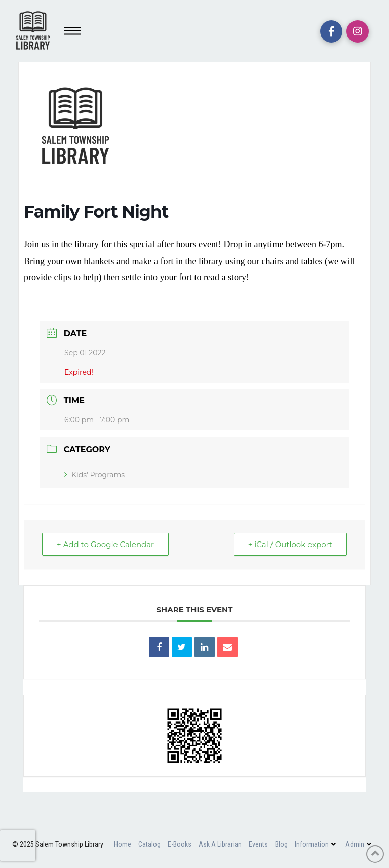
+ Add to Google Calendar (105, 544)
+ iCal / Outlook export (290, 544)
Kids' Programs (94, 475)
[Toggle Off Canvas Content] (72, 31)
